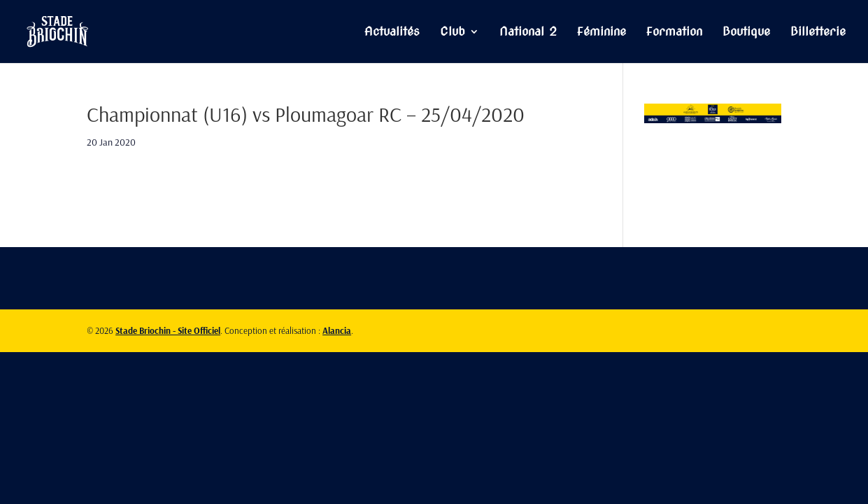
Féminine (602, 33)
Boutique (746, 33)
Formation (674, 33)
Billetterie (818, 33)
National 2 (528, 33)
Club (453, 33)
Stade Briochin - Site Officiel (168, 330)
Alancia (337, 330)
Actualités (392, 33)
